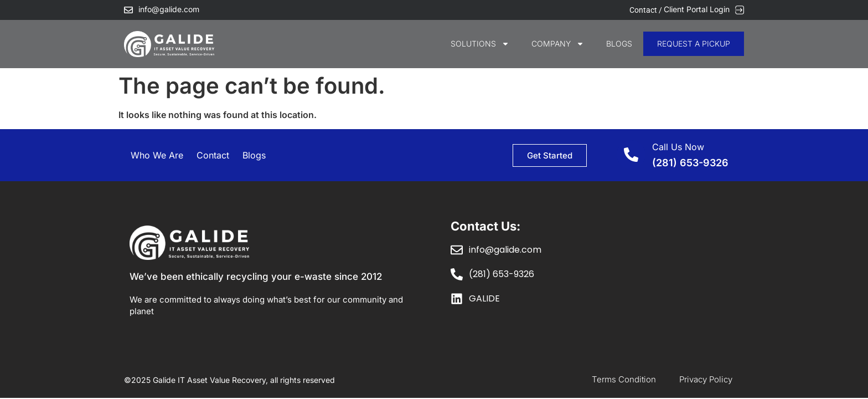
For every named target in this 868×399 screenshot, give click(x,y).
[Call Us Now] (631, 155)
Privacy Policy (706, 379)
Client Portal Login (697, 9)
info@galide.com (169, 9)
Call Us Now (678, 147)
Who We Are (157, 155)
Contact (213, 155)
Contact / (647, 10)
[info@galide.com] (128, 10)
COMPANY (558, 44)
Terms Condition (624, 379)
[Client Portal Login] (740, 10)
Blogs (619, 44)
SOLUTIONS (480, 44)
